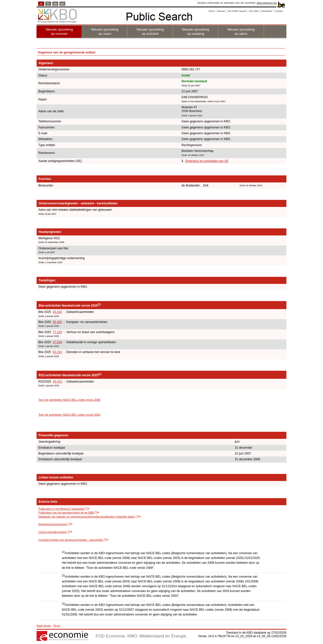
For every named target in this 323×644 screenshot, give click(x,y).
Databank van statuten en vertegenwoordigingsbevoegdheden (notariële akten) (87, 517)
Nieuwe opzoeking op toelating (196, 32)
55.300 (57, 322)
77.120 (57, 332)
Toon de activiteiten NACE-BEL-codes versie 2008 (69, 400)
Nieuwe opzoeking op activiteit (150, 32)
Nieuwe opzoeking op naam (105, 32)
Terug (57, 626)
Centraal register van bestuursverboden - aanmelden (71, 540)
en (62, 4)
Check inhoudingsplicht (53, 532)
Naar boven (44, 626)
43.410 (57, 312)
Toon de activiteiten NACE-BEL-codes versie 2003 (69, 415)
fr (48, 4)
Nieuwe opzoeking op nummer (59, 32)
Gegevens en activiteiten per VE (207, 161)
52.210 (57, 352)
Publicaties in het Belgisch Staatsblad (61, 509)
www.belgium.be (267, 3)
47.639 (57, 342)
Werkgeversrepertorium (53, 524)
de (55, 4)
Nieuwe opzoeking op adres (241, 32)
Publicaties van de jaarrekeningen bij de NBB (66, 513)
